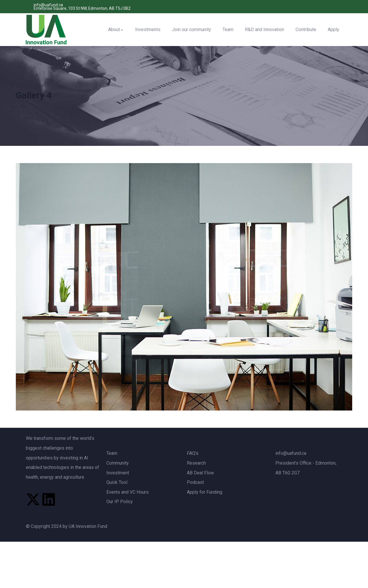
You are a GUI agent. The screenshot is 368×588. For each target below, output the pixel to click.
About (116, 29)
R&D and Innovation (264, 29)
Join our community (191, 29)
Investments (148, 29)
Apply (333, 29)
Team (228, 29)
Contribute (306, 29)
